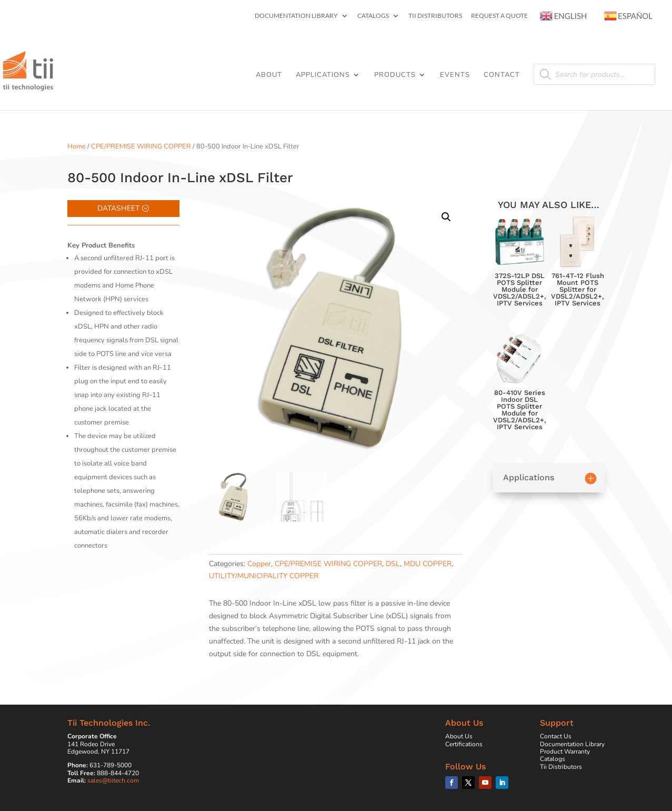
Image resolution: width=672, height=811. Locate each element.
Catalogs (373, 16)
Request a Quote (499, 16)
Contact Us (556, 736)
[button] (446, 217)
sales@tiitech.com (113, 780)
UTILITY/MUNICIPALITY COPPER (264, 576)
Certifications (464, 744)
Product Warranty (565, 751)
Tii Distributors (435, 16)
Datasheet (118, 208)
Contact (502, 75)
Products (395, 75)
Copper (259, 564)
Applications (323, 75)
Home (77, 146)
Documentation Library (296, 16)
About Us (459, 736)
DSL (393, 564)
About (269, 75)
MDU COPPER (428, 564)
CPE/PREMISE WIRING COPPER (141, 146)
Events (455, 75)
